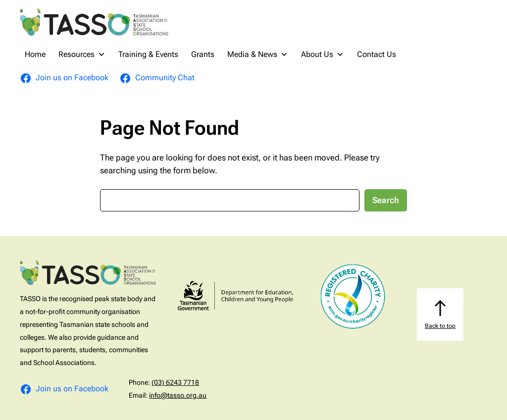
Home (35, 54)
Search (386, 200)
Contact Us (377, 54)
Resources (82, 54)
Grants (203, 54)
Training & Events (148, 54)
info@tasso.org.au (178, 395)
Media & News (258, 54)
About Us (323, 54)
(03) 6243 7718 (175, 382)
